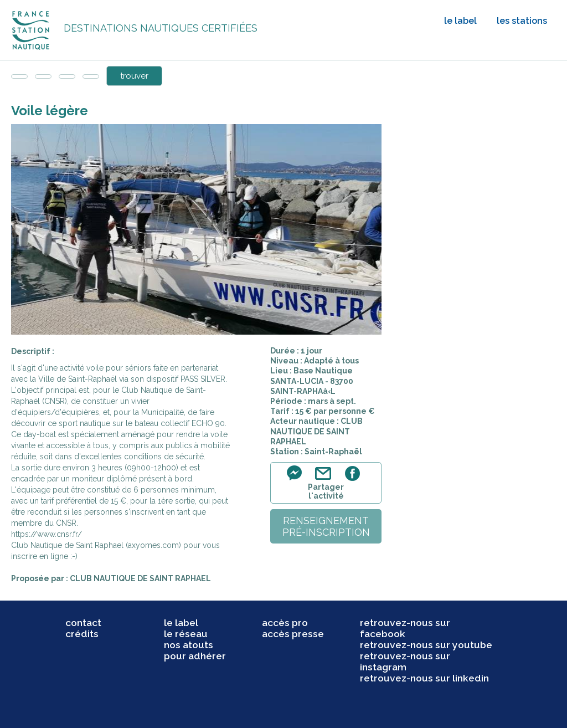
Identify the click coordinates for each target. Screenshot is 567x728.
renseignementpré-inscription (326, 526)
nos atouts (189, 645)
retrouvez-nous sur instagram (405, 662)
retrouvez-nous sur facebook (405, 628)
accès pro (285, 623)
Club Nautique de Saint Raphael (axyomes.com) (96, 545)
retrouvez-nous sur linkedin (424, 678)
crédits (82, 634)
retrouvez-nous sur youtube (426, 645)
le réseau (186, 634)
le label (460, 21)
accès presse (293, 634)
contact (83, 623)
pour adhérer (195, 656)
